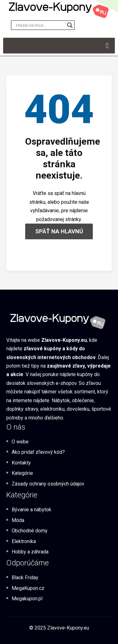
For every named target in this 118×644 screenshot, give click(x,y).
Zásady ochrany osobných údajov (48, 484)
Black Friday (25, 577)
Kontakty (21, 463)
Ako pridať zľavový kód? (38, 452)
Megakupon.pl (27, 599)
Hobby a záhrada (30, 552)
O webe (20, 442)
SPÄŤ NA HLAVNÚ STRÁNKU (59, 234)
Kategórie (22, 473)
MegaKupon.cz (28, 588)
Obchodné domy (30, 531)
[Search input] (40, 25)
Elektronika (24, 541)
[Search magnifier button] (70, 25)
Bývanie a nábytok (31, 510)
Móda (18, 520)
